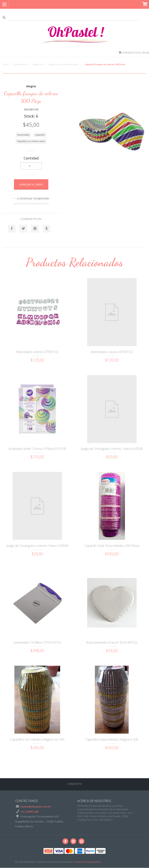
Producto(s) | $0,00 (134, 53)
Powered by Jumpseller (88, 862)
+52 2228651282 (29, 812)
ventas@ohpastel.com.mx (36, 807)
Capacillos (38, 64)
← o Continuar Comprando (31, 198)
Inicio (6, 64)
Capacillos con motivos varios (64, 64)
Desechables (21, 64)
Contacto (75, 784)
